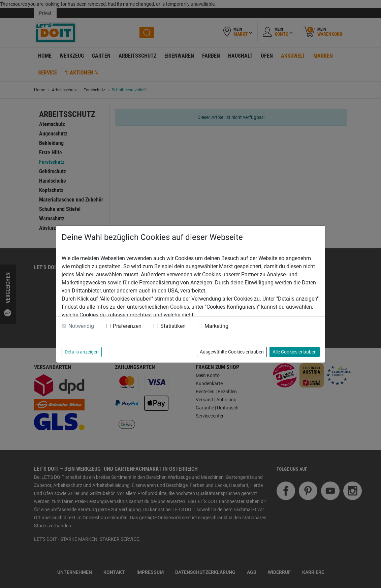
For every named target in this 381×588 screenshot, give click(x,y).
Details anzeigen (82, 352)
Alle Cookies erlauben (295, 352)
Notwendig (81, 326)
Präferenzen (127, 326)
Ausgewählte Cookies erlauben (232, 352)
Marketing (216, 326)
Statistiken (173, 326)
